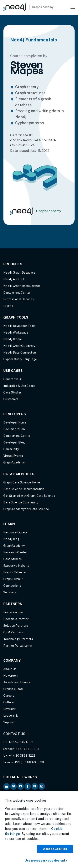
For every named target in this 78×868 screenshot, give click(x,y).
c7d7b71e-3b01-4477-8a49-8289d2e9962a (33, 143)
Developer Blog (14, 442)
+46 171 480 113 (27, 749)
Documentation (14, 429)
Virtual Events (13, 456)
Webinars (10, 592)
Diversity (9, 709)
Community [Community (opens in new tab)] (11, 449)
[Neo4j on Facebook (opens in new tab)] (28, 786)
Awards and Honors (17, 682)
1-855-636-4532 (21, 742)
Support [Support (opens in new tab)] (9, 722)
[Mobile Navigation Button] (72, 7)
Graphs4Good (13, 689)
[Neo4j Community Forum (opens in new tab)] (35, 786)
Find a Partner (13, 612)
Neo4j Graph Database (19, 273)
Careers (9, 696)
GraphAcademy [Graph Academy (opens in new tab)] (14, 462)
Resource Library (15, 532)
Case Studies (12, 392)
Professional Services (19, 299)
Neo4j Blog (11, 539)
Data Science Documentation (24, 489)
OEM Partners (13, 632)
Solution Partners (16, 626)
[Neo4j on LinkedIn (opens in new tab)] (6, 786)
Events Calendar (15, 572)
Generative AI (13, 379)
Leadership (11, 716)
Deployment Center (17, 293)
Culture (9, 702)
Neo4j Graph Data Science (22, 286)
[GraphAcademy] (28, 7)
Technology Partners (18, 639)
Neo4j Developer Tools (19, 326)
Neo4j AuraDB (14, 279)
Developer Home (15, 422)
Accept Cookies (55, 849)
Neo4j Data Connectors (20, 352)
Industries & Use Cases (19, 386)
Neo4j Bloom (12, 339)
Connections (12, 586)
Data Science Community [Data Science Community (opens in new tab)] (21, 502)
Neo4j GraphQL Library (19, 346)
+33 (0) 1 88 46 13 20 (29, 762)
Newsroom (11, 676)
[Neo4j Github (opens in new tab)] (42, 786)
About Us (10, 669)
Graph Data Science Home (22, 482)
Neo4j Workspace (16, 333)
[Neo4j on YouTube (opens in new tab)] (21, 786)
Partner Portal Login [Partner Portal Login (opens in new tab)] (18, 646)
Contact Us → (16, 734)
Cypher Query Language (20, 359)
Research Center (15, 552)
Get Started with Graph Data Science (29, 496)
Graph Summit (13, 579)
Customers (11, 399)
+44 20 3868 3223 (22, 756)
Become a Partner (16, 619)
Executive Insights (16, 566)
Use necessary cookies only (46, 861)
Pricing (8, 306)
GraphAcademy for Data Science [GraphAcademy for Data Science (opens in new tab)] (26, 509)
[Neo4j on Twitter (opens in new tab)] (14, 786)
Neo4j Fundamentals (34, 40)
